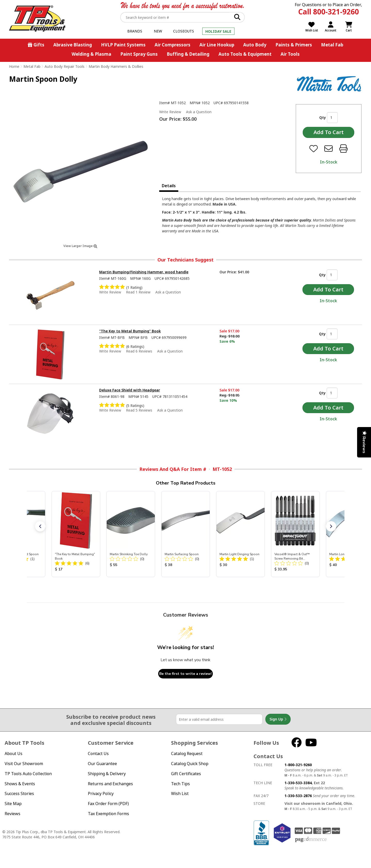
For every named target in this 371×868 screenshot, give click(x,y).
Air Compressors (172, 45)
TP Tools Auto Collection (28, 774)
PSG (311, 840)
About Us (14, 754)
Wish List (180, 793)
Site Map (13, 804)
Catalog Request (187, 754)
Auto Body (255, 45)
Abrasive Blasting (73, 45)
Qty (323, 117)
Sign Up (278, 719)
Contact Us (98, 754)
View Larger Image (80, 246)
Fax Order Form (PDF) (108, 804)
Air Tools (290, 54)
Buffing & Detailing (188, 54)
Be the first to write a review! (185, 674)
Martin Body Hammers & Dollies (116, 66)
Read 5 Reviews (139, 410)
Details (169, 186)
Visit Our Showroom (24, 764)
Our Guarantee (102, 764)
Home (14, 66)
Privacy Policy (101, 793)
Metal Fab (332, 45)
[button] (40, 526)
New (158, 31)
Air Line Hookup (217, 45)
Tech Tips (180, 784)
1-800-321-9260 (298, 765)
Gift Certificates (186, 774)
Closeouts (184, 31)
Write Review (170, 112)
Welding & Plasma (91, 54)
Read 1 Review (138, 292)
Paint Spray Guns (139, 54)
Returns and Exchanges (110, 784)
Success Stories (19, 793)
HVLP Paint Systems (123, 45)
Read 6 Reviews (139, 351)
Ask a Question (199, 112)
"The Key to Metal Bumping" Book (130, 331)
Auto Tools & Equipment (245, 54)
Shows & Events (20, 784)
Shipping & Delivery (107, 774)
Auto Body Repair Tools (65, 66)
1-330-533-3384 (298, 783)
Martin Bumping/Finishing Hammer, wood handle (144, 272)
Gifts (39, 45)
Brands (135, 31)
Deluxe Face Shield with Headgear (130, 390)
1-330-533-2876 (298, 796)
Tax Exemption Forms (108, 814)
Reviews (12, 814)
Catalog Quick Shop (190, 764)
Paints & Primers (294, 45)
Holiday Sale (218, 31)
